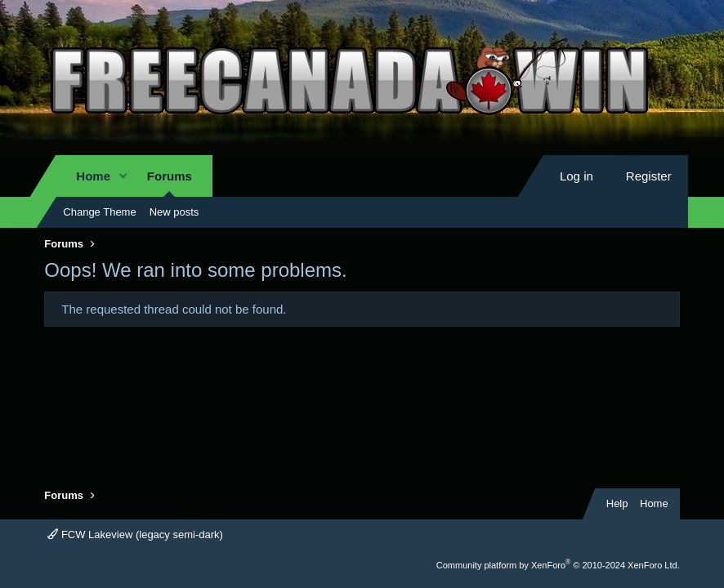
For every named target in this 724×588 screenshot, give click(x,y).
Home (93, 176)
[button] (123, 176)
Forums (170, 176)
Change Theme (99, 212)
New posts (174, 212)
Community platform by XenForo (558, 565)
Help (617, 503)
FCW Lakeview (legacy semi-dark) (135, 535)
